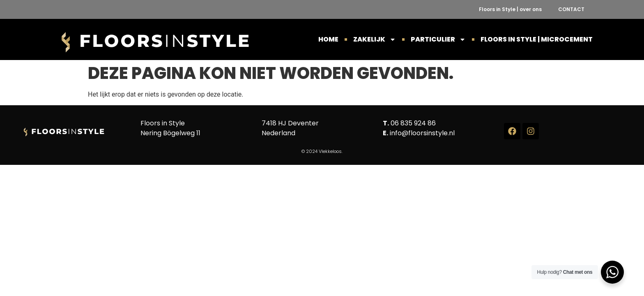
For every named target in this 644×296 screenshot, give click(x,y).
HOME (328, 39)
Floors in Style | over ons (510, 9)
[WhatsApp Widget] (612, 272)
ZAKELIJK (375, 39)
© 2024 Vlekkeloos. (322, 151)
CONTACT (571, 9)
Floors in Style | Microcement (537, 39)
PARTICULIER (438, 39)
